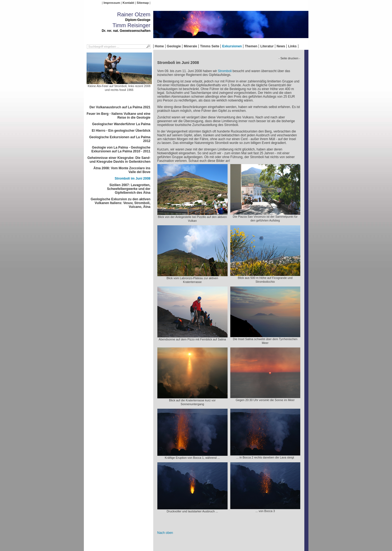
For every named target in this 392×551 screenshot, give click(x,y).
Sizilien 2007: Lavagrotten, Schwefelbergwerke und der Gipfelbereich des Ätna (129, 189)
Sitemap (143, 3)
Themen (251, 46)
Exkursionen (232, 46)
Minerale (190, 46)
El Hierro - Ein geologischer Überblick (121, 131)
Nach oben (165, 533)
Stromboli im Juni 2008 (132, 178)
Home (159, 46)
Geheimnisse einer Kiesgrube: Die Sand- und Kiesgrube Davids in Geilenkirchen (119, 160)
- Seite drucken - (289, 58)
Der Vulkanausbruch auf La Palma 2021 (120, 107)
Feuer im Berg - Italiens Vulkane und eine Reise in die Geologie (118, 116)
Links (292, 46)
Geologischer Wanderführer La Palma (121, 124)
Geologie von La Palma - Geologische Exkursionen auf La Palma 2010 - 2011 (121, 149)
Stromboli (225, 71)
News (281, 46)
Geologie (174, 46)
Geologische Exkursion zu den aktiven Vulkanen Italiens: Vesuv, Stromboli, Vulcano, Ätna (120, 203)
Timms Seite (210, 46)
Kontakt (128, 3)
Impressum (112, 3)
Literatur (267, 46)
